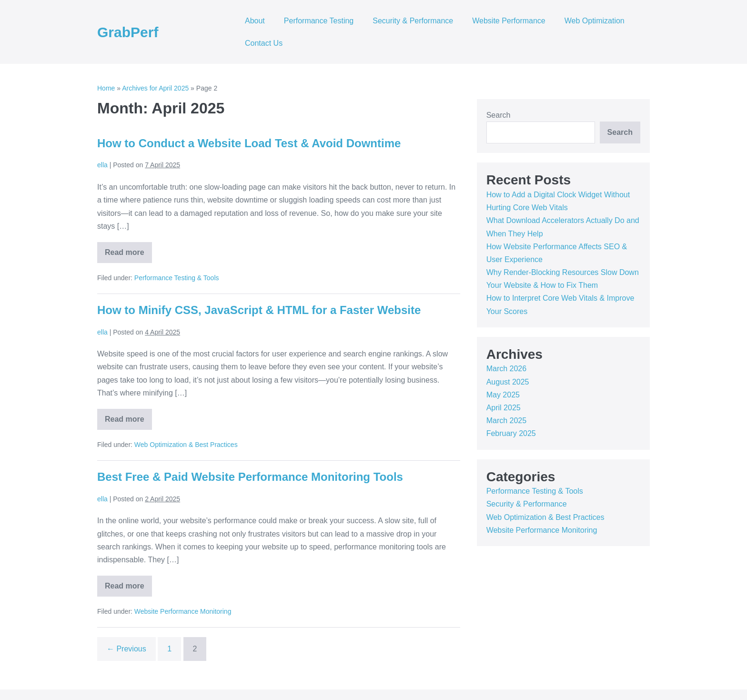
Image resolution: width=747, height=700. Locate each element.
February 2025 (511, 433)
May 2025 (503, 395)
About (255, 21)
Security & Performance (413, 21)
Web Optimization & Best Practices (186, 445)
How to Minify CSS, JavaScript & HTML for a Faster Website (259, 310)
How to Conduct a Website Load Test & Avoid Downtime (249, 143)
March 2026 (507, 369)
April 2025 (504, 408)
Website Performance (509, 21)
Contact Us (264, 43)
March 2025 (507, 421)
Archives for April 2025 (155, 88)
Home (106, 88)
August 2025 (508, 382)
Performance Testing (319, 21)
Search (499, 115)
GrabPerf (128, 32)
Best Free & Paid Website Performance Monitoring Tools (250, 477)
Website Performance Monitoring (183, 611)
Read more (128, 256)
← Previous (126, 649)
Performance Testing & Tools (177, 278)
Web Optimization (595, 21)
